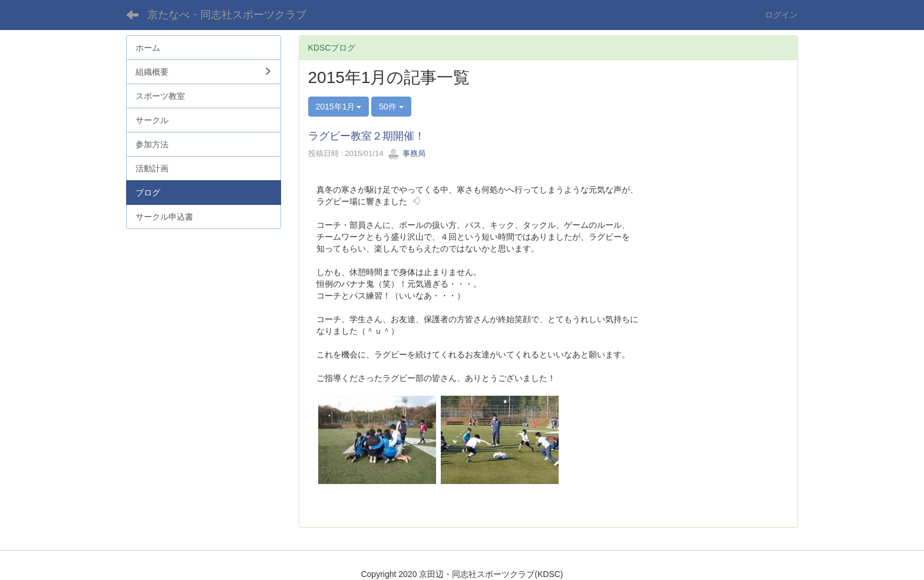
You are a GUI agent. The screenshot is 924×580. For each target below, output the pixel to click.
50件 (391, 107)
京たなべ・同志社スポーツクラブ (227, 15)
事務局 (407, 153)
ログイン (781, 15)
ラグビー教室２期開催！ (367, 136)
